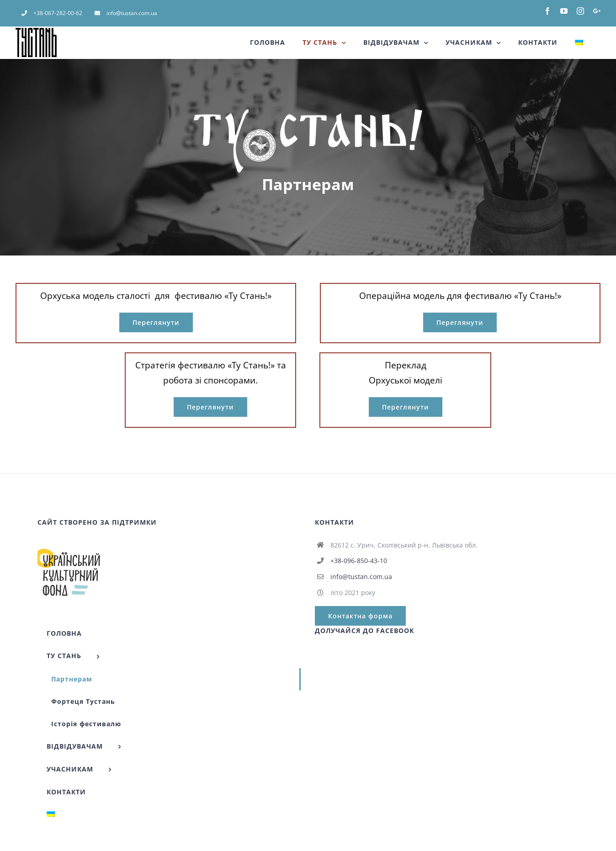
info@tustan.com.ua (361, 577)
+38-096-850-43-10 (359, 561)
